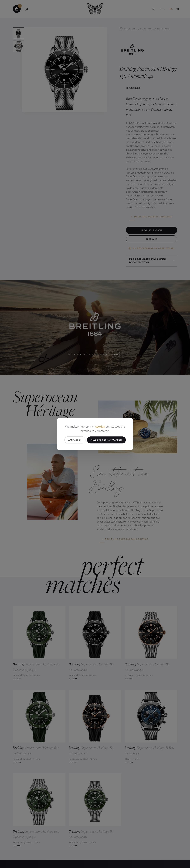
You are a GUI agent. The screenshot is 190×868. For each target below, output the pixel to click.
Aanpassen (75, 440)
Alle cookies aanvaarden (106, 440)
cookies (100, 427)
